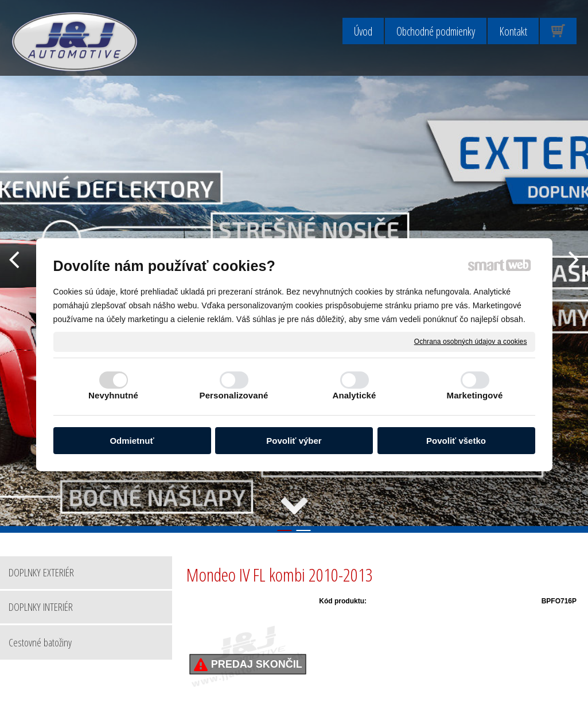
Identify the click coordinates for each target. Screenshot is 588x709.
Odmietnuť (132, 441)
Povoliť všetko (456, 441)
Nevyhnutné (113, 395)
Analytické (354, 395)
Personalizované (234, 395)
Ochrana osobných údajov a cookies (471, 341)
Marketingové (475, 395)
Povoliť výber (294, 441)
